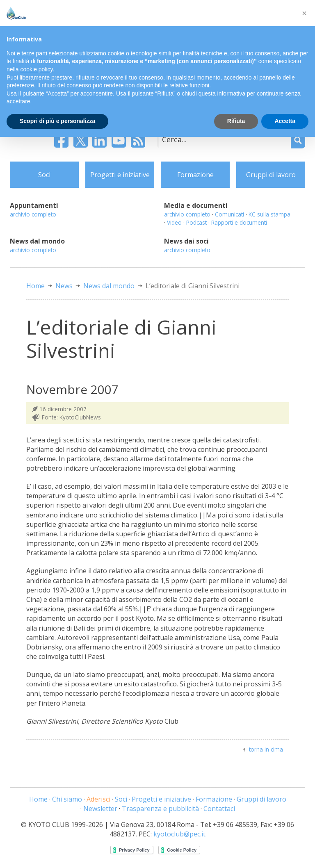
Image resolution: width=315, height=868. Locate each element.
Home (35, 286)
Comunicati (229, 214)
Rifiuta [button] (236, 121)
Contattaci (219, 809)
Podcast (196, 222)
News (64, 286)
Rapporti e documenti (239, 222)
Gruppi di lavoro (271, 175)
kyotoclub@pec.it (179, 834)
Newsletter (100, 809)
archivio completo (33, 214)
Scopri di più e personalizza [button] (57, 121)
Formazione (195, 175)
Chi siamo (67, 799)
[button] (304, 13)
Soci (44, 175)
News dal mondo (109, 286)
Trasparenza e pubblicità (160, 809)
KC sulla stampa (269, 214)
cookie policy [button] (36, 69)
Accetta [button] (285, 121)
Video (174, 222)
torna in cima (266, 749)
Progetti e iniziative (120, 175)
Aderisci (98, 799)
